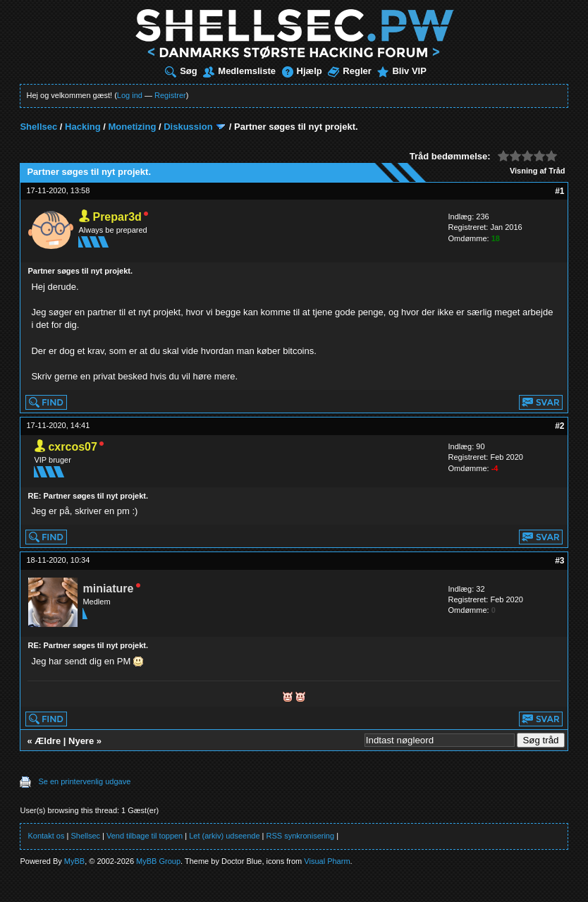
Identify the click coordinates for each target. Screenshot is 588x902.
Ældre (48, 741)
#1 (559, 191)
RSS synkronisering (301, 836)
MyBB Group (158, 861)
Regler (349, 71)
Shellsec (38, 127)
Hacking (83, 127)
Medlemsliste (239, 71)
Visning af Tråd (538, 171)
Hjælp (302, 71)
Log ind (130, 95)
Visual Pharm (327, 861)
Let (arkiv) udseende (224, 836)
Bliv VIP (402, 71)
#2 (559, 426)
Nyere (81, 741)
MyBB (74, 861)
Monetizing (132, 127)
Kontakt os (46, 836)
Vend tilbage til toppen (145, 836)
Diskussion (188, 127)
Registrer (170, 95)
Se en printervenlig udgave (84, 781)
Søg (181, 71)
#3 (559, 561)
